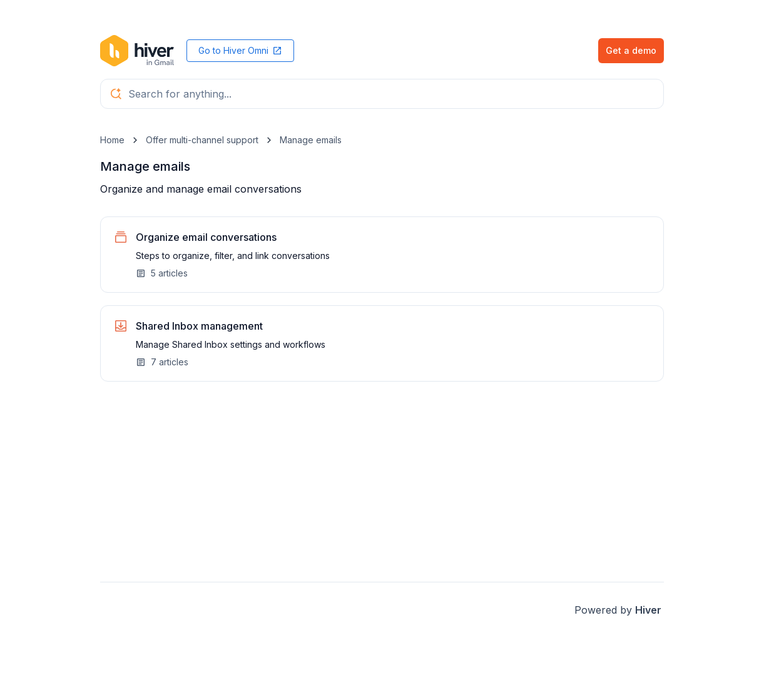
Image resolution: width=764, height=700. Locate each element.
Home (112, 140)
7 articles (162, 362)
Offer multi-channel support (202, 140)
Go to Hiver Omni (240, 51)
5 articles (162, 273)
